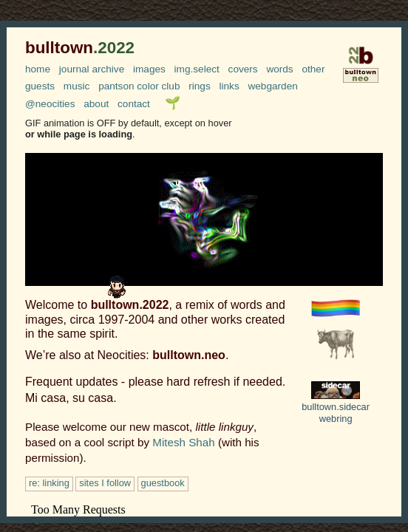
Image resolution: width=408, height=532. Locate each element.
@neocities (50, 104)
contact (134, 104)
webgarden (272, 86)
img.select (197, 69)
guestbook (163, 483)
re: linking (49, 483)
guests (40, 86)
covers (243, 69)
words (279, 69)
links (229, 86)
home (38, 69)
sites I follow (105, 483)
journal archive (92, 69)
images (149, 69)
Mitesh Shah (183, 442)
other (313, 69)
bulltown (80, 48)
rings (199, 86)
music (77, 86)
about (96, 104)
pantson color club (139, 86)
